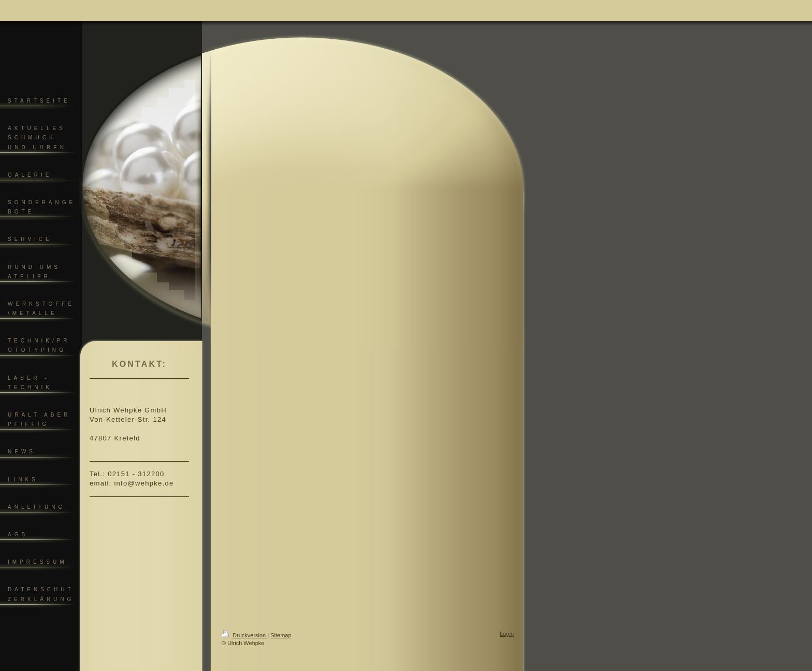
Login (507, 634)
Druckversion (244, 635)
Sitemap (281, 635)
